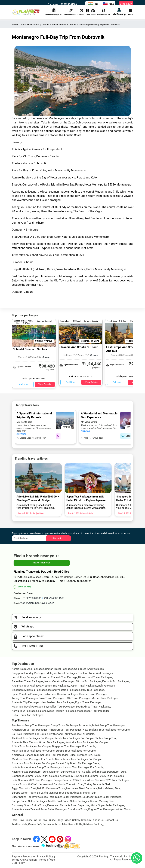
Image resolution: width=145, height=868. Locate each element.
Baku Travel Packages (52, 698)
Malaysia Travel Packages (62, 673)
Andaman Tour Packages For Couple (33, 763)
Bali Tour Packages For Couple (30, 734)
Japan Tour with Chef (24, 784)
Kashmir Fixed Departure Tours (30, 772)
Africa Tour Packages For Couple (31, 746)
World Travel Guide (45, 820)
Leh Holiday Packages (25, 677)
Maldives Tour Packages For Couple (33, 759)
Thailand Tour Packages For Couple (33, 738)
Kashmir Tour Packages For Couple (70, 772)
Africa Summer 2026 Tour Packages (108, 780)
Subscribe (58, 538)
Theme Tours (71, 15)
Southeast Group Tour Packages (31, 726)
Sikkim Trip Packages (88, 681)
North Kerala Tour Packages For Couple (78, 759)
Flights (82, 15)
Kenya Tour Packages (24, 711)
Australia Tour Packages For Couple (87, 742)
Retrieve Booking (93, 824)
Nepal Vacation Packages (60, 681)
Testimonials (19, 824)
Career (32, 824)
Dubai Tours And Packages (28, 715)
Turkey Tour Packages (25, 698)
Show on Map (24, 587)
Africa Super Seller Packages (107, 805)
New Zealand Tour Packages (57, 702)
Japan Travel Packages (84, 686)
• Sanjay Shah (37, 513)
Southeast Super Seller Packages (102, 797)
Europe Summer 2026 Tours (70, 780)
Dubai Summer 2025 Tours (85, 755)
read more (21, 434)
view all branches (42, 563)
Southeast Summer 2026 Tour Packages (35, 776)
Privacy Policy (45, 857)
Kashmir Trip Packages (116, 681)
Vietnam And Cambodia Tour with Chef (61, 784)
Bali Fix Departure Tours (51, 788)
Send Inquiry (126, 4)
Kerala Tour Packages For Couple (74, 738)
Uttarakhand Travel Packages (95, 677)
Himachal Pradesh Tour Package (58, 677)
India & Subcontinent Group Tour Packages (37, 767)
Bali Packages (107, 686)
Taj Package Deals (89, 763)
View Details (45, 384)
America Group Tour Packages (30, 730)
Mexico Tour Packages (105, 698)
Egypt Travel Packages (88, 702)
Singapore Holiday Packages (29, 673)
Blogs (93, 15)
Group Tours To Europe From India (71, 726)
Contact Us (111, 820)
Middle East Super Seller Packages (69, 801)
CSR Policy (18, 863)
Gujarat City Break (66, 763)
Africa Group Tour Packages (65, 730)
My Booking (119, 14)
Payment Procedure (23, 857)
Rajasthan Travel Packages (28, 681)
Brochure (86, 820)
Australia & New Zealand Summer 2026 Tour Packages (92, 776)
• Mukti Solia (87, 513)
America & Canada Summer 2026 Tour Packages (40, 755)
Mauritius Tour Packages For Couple (33, 751)
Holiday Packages (54, 15)
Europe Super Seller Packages (29, 801)
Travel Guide (103, 15)
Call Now (24, 384)
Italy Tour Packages (93, 690)
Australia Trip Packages (26, 702)
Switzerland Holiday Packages (61, 694)
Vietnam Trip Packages (56, 686)
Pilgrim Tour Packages (101, 809)
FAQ (39, 824)
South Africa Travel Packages (93, 707)
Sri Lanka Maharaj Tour (50, 793)
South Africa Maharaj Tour (80, 793)
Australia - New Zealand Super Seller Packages (39, 809)
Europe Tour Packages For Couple (76, 751)
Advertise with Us (72, 824)
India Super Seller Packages (65, 797)
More (130, 15)
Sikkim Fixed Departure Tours (109, 772)
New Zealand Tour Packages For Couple (106, 730)
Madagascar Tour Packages (93, 711)
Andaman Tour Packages (26, 686)
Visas (88, 15)
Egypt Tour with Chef (24, 788)
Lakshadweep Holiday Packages (57, 711)
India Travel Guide (22, 820)
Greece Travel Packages (93, 694)
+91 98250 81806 (68, 4)
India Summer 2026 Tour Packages (32, 780)
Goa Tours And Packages (89, 669)
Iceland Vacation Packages (64, 690)
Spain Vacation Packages (27, 694)
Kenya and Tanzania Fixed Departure (68, 805)
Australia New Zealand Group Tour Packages (38, 742)
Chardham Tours (78, 809)
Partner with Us (52, 824)
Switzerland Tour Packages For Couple (72, 734)
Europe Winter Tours (24, 793)
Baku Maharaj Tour (109, 788)
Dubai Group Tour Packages (108, 726)
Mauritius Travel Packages (27, 707)
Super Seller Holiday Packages (30, 797)
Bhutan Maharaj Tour (102, 801)
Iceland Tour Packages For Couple (83, 767)
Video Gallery (72, 820)
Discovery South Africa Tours (29, 805)
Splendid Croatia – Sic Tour (30, 349)
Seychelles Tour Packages (59, 707)
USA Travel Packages (78, 698)
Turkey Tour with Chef (97, 784)
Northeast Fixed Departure (82, 788)
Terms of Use (47, 860)
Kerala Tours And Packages (28, 669)
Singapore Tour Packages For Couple (73, 746)
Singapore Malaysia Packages (29, 690)
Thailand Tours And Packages (95, 673)
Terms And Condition (24, 860)
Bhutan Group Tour (106, 738)
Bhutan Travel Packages (59, 669)
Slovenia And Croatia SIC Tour (79, 347)
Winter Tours (123, 809)
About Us (98, 820)
